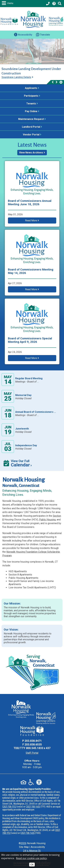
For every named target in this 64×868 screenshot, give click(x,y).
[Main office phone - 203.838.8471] (48, 4)
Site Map (24, 847)
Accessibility (38, 847)
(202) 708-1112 (9, 807)
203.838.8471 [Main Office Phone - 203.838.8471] (33, 741)
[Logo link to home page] (33, 19)
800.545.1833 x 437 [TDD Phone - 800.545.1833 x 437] (38, 748)
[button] (8, 3)
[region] (32, 75)
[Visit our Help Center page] (54, 4)
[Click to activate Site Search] (60, 4)
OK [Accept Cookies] (32, 865)
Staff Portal (32, 753)
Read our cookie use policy (31, 858)
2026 (24, 843)
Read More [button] (32, 220)
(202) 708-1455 (33, 807)
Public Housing (47, 520)
